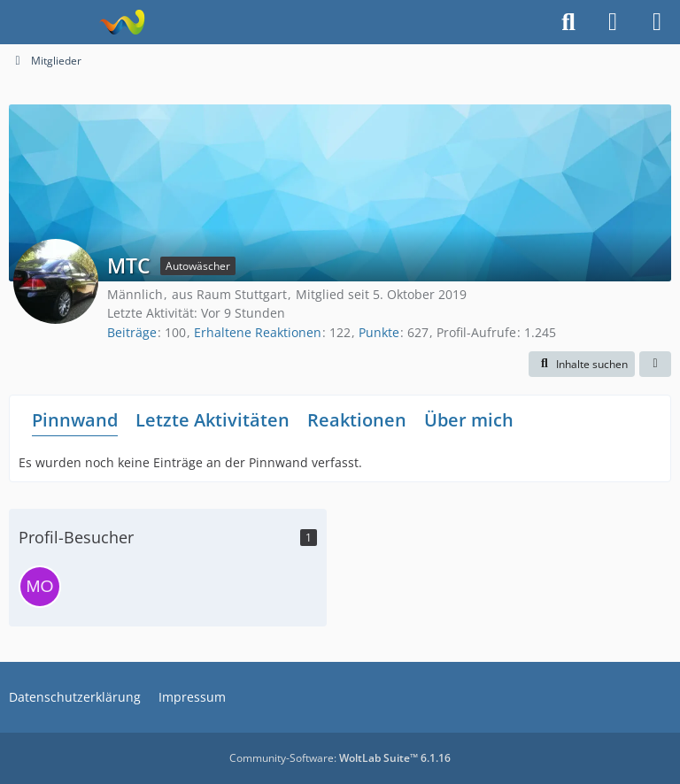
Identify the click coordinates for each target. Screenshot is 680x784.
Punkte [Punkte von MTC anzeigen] (379, 332)
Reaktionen (357, 420)
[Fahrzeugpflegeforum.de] (122, 22)
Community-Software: (340, 758)
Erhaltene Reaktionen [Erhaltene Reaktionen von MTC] (258, 332)
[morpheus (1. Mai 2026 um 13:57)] (40, 587)
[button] (582, 365)
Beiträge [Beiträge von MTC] (132, 332)
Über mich (469, 420)
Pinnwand (75, 420)
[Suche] (568, 22)
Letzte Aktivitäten (212, 420)
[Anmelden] (613, 22)
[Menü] (657, 22)
